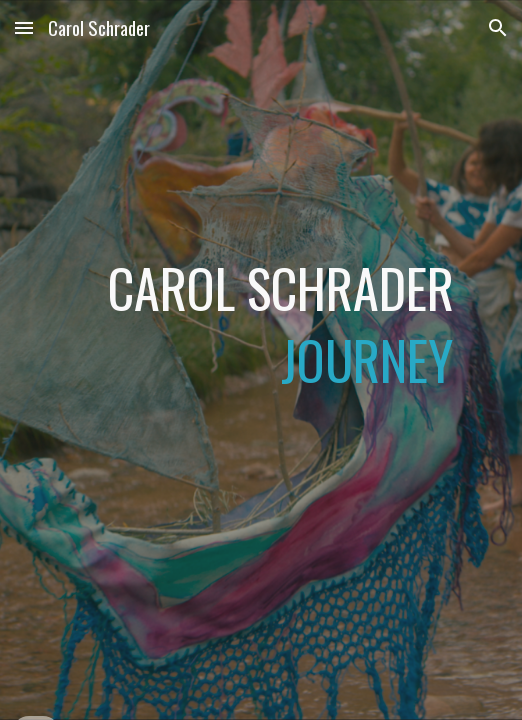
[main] (261, 360)
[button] (24, 27)
